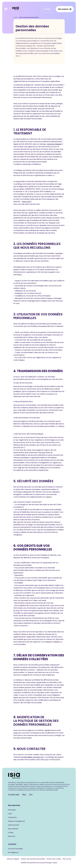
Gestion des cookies (54, 859)
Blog (24, 794)
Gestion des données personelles (33, 859)
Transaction (12, 817)
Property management (17, 821)
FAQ (31, 794)
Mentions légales (13, 859)
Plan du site (67, 859)
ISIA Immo (12, 836)
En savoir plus (14, 794)
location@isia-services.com (33, 757)
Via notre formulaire (15, 849)
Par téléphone (13, 852)
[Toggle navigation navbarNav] (6, 9)
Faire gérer (12, 810)
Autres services (14, 825)
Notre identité (13, 829)
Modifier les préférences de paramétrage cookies (39, 863)
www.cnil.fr (26, 202)
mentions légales (54, 144)
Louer (10, 814)
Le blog (11, 833)
